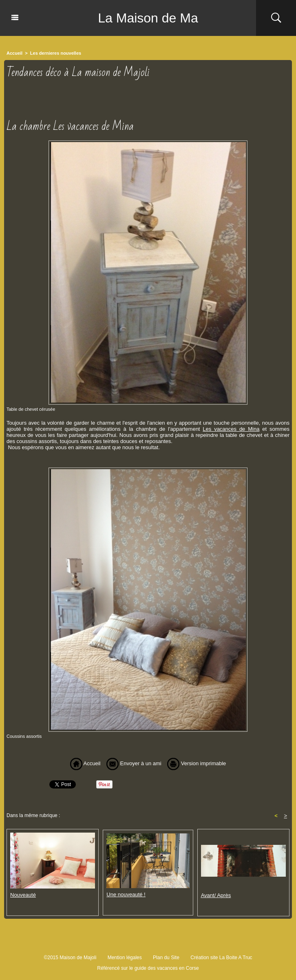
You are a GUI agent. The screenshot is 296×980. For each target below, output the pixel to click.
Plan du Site (166, 958)
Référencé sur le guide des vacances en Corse (148, 968)
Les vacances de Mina (231, 429)
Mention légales (125, 958)
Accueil (14, 53)
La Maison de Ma (148, 18)
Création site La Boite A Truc (221, 958)
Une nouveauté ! (126, 894)
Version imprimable (197, 763)
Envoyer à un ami (134, 763)
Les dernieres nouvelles (56, 53)
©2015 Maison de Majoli (70, 958)
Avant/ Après (216, 895)
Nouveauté (23, 895)
